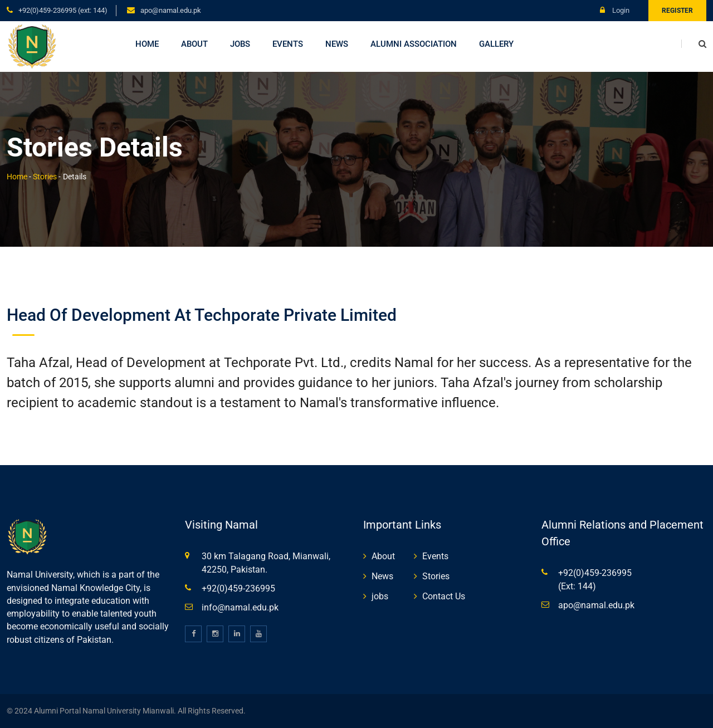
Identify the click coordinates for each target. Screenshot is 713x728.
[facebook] (193, 634)
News (337, 44)
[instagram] (215, 634)
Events (288, 44)
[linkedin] (237, 634)
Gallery (496, 44)
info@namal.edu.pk (240, 607)
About (194, 44)
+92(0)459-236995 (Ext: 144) (63, 10)
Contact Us (444, 596)
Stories (45, 177)
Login (615, 10)
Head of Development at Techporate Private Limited (202, 315)
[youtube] (258, 634)
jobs (380, 596)
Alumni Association (414, 44)
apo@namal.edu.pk (171, 10)
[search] (694, 44)
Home (147, 44)
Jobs (240, 44)
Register (677, 11)
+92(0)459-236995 (238, 588)
